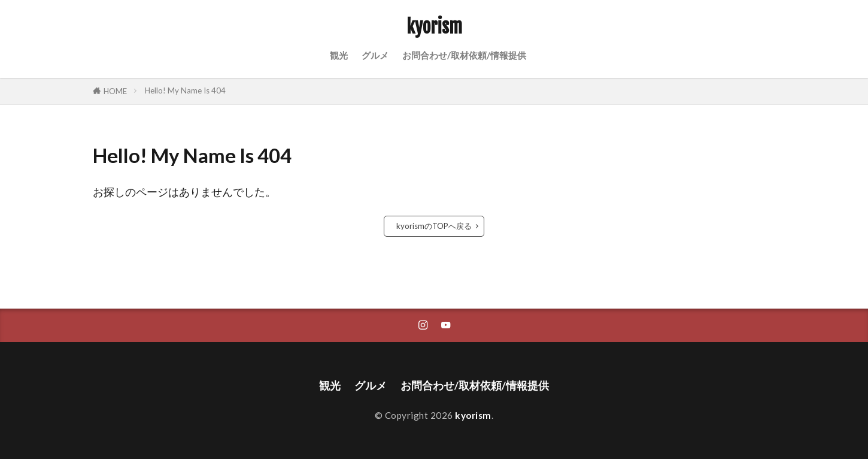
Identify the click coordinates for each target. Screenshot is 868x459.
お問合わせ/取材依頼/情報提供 (464, 55)
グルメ (375, 55)
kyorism (434, 27)
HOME (115, 91)
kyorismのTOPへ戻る (434, 226)
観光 (339, 55)
